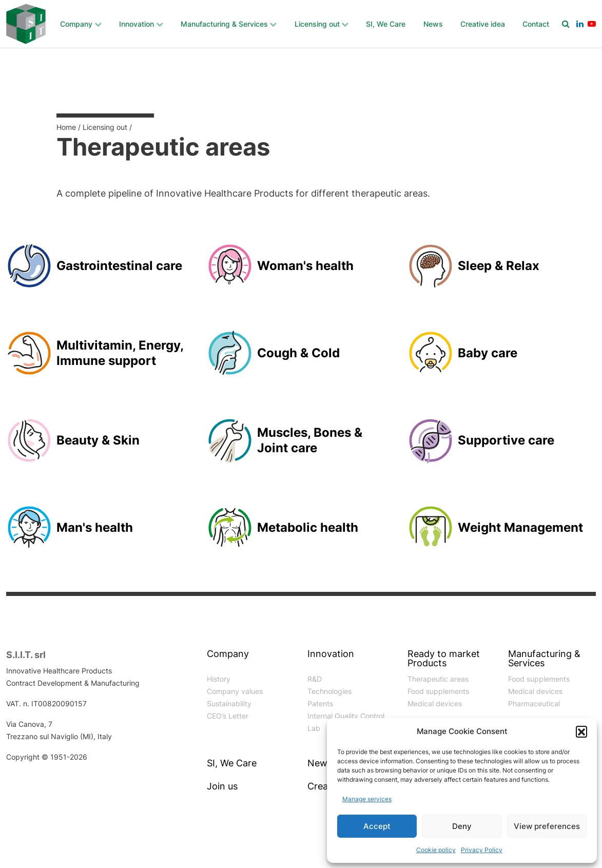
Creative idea (483, 24)
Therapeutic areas (438, 679)
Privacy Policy (482, 850)
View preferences (547, 826)
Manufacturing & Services (224, 24)
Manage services (367, 799)
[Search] (566, 24)
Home (66, 127)
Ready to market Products (444, 659)
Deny (462, 826)
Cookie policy (436, 850)
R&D (315, 679)
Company (76, 24)
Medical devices (435, 703)
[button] (581, 731)
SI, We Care (386, 24)
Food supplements (438, 691)
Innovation (137, 24)
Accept (377, 826)
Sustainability (229, 703)
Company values (235, 691)
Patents (320, 703)
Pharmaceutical (534, 703)
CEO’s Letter (228, 716)
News (433, 24)
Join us (222, 787)
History (219, 679)
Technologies (329, 691)
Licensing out (317, 24)
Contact (536, 24)
